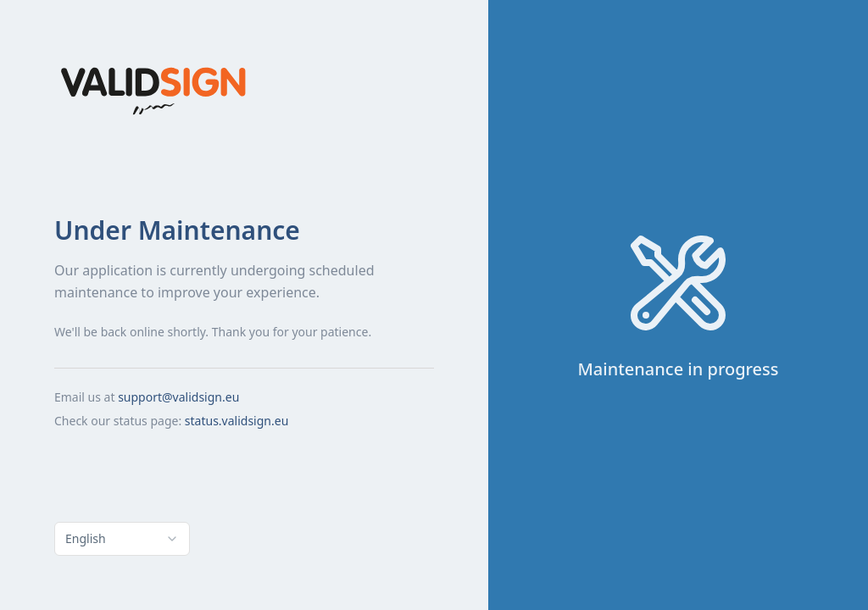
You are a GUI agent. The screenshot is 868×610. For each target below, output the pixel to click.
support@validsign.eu (178, 397)
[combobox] (122, 539)
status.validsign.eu (236, 421)
